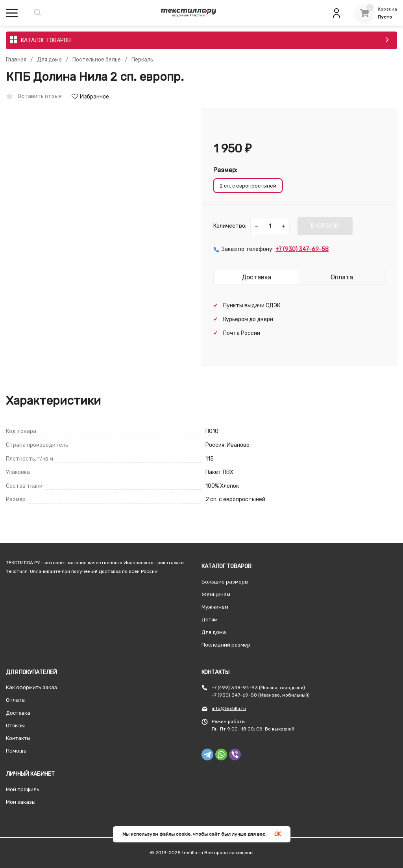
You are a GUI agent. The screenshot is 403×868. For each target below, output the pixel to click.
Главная (16, 60)
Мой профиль (23, 789)
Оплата (15, 700)
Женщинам (216, 594)
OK (278, 834)
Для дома (49, 60)
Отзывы (15, 726)
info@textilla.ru (229, 708)
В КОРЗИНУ (325, 226)
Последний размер (226, 645)
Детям (210, 620)
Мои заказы (21, 802)
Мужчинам (215, 607)
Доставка (18, 713)
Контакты (18, 738)
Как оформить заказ (31, 687)
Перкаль (142, 60)
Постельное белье (97, 60)
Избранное (90, 97)
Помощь (16, 751)
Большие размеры (225, 582)
